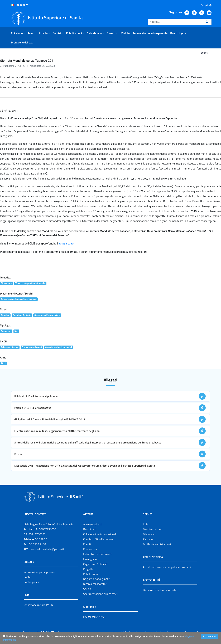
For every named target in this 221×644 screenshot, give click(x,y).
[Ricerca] (175, 22)
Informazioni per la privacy (39, 572)
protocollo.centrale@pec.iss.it (47, 549)
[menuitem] (18, 33)
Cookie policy (31, 582)
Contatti (28, 577)
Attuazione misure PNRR (38, 605)
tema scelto (66, 244)
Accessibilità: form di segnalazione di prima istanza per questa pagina (155, 632)
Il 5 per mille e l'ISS (94, 617)
